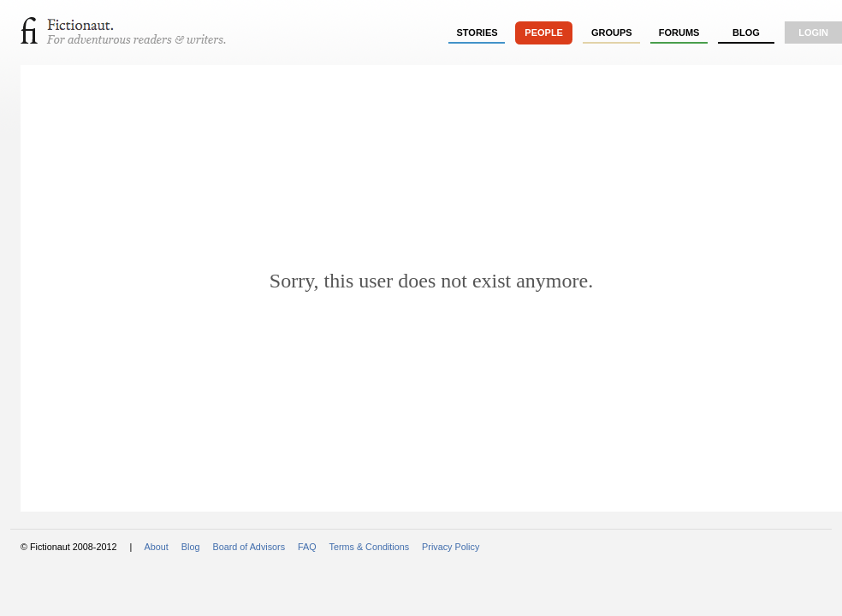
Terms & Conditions (370, 547)
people (544, 33)
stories (477, 33)
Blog (746, 33)
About (157, 547)
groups (612, 33)
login (813, 33)
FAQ (307, 547)
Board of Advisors (249, 547)
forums (679, 33)
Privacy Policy (451, 547)
